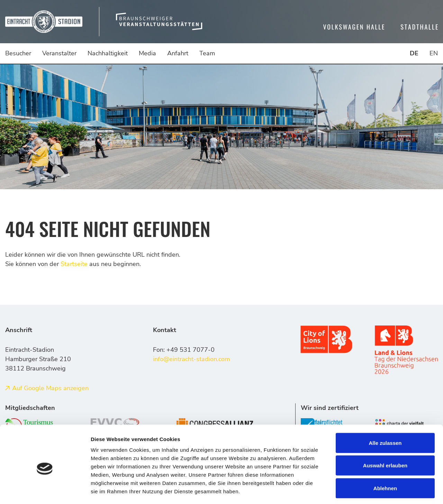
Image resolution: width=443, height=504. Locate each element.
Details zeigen (368, 490)
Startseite (74, 264)
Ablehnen (385, 459)
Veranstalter (59, 53)
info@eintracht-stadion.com (191, 359)
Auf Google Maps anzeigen (50, 388)
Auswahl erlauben (385, 436)
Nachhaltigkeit (108, 53)
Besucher (18, 53)
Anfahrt (178, 53)
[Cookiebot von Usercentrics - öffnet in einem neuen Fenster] (45, 491)
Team (207, 53)
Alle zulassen (385, 413)
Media (147, 53)
